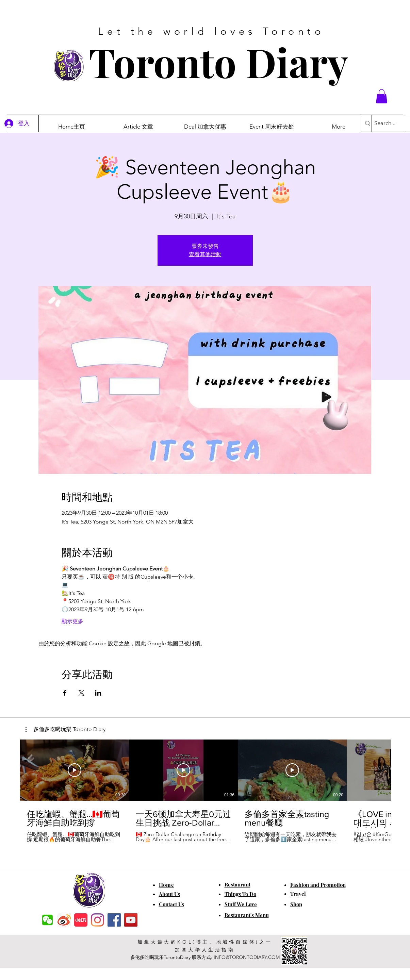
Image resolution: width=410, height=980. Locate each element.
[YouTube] (131, 920)
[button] (382, 96)
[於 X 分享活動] (81, 693)
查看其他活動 (205, 254)
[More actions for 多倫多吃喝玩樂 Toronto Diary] (65, 729)
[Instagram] (97, 920)
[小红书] (81, 920)
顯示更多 (72, 621)
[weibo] (64, 920)
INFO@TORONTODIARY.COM (247, 957)
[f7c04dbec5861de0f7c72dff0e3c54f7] (47, 920)
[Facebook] (114, 920)
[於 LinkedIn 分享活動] (98, 693)
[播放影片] (75, 770)
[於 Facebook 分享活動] (65, 693)
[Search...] (392, 123)
